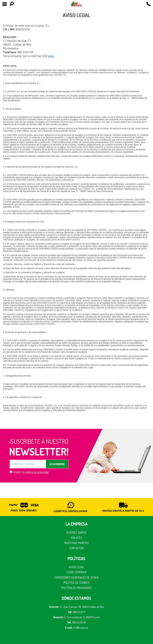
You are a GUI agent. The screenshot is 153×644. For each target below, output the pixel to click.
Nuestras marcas (76, 543)
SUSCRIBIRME (57, 464)
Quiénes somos (76, 533)
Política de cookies (76, 583)
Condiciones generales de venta (76, 577)
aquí (51, 56)
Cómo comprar (76, 572)
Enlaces (76, 538)
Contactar (76, 548)
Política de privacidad (76, 588)
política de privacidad (37, 472)
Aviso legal (76, 567)
